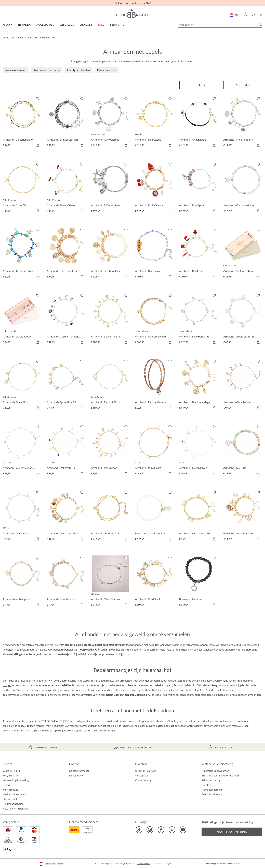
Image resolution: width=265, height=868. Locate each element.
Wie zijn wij (142, 775)
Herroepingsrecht (212, 790)
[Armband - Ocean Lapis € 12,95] (199, 122)
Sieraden (24, 25)
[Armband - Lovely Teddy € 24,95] (22, 319)
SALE (101, 25)
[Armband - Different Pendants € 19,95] (110, 188)
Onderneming (143, 780)
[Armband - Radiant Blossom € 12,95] (110, 385)
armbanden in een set (94, 726)
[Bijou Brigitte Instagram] (150, 830)
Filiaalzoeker (76, 775)
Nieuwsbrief (10, 799)
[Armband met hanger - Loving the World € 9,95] (22, 582)
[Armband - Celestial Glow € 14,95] (22, 122)
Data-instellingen (212, 794)
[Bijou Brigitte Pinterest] (172, 830)
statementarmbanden (19, 730)
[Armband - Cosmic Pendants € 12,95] (66, 319)
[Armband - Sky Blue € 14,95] (243, 451)
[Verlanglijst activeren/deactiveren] (38, 99)
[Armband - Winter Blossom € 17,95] (66, 122)
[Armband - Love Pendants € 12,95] (199, 319)
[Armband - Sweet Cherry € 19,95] (66, 188)
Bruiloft (86, 25)
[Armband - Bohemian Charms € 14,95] (66, 254)
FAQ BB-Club (11, 775)
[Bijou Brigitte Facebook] (161, 830)
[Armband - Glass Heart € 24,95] (22, 516)
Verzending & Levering (16, 780)
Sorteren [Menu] (243, 85)
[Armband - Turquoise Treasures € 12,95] (22, 254)
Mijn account (10, 790)
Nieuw (7, 25)
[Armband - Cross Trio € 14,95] (22, 188)
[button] (245, 15)
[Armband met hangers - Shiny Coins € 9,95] (199, 516)
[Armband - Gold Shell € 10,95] (155, 582)
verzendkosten (143, 864)
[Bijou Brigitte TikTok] (139, 830)
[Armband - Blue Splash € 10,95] (155, 254)
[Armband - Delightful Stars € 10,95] (110, 319)
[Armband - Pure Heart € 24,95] (155, 451)
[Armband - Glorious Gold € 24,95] (110, 516)
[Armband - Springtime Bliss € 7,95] (66, 385)
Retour (7, 785)
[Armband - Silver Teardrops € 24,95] (110, 582)
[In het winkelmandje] (38, 145)
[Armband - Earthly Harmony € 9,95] (155, 385)
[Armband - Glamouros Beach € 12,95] (66, 516)
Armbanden (28, 695)
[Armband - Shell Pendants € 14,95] (243, 122)
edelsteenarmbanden (248, 695)
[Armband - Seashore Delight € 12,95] (110, 254)
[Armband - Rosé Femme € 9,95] (66, 582)
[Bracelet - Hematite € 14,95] (199, 582)
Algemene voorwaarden (215, 771)
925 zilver (67, 25)
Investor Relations (146, 771)
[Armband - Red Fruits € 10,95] (199, 254)
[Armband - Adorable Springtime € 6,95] (243, 319)
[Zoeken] (261, 25)
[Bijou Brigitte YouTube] (183, 830)
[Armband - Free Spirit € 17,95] (199, 188)
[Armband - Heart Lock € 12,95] (155, 122)
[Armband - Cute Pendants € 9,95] (243, 385)
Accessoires (45, 25)
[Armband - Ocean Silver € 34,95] (199, 451)
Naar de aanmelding (232, 832)
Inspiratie (117, 25)
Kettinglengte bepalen (16, 808)
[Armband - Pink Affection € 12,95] (243, 254)
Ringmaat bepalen (13, 804)
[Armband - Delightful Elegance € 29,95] (66, 451)
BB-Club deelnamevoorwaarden (220, 775)
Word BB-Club (11, 771)
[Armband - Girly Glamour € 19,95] (110, 122)
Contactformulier (79, 771)
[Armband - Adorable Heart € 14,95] (155, 319)
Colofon (206, 785)
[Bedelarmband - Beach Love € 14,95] (243, 516)
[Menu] (199, 85)
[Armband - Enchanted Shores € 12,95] (243, 188)
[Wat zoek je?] (220, 25)
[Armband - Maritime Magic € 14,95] (199, 385)
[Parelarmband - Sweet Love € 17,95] (155, 516)
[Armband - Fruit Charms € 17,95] (155, 188)
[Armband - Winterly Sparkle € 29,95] (22, 451)
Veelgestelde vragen (14, 794)
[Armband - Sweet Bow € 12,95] (22, 385)
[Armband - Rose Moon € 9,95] (110, 451)
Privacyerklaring (211, 780)
